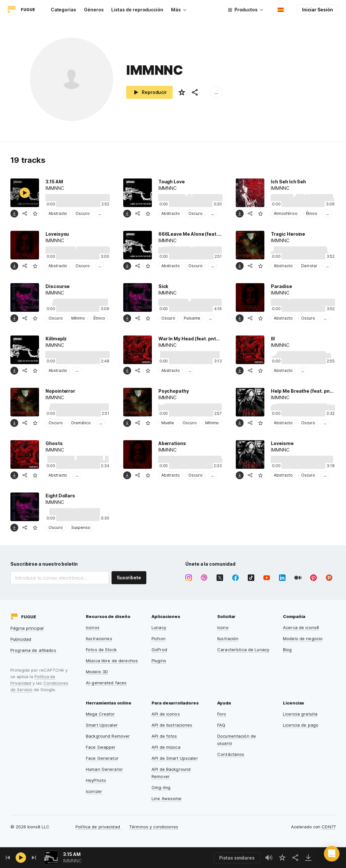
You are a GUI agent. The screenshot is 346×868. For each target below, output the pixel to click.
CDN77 (329, 827)
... (216, 92)
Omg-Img (161, 787)
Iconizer (94, 791)
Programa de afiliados (33, 650)
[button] (332, 854)
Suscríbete (129, 578)
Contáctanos (231, 754)
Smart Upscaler (102, 725)
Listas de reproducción (137, 10)
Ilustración (228, 638)
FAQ (221, 725)
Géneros (94, 10)
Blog (287, 650)
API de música (166, 747)
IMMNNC (72, 861)
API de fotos (164, 736)
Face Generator (102, 758)
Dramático (81, 423)
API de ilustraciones (172, 725)
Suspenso (81, 527)
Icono (223, 627)
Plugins (159, 661)
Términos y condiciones (154, 827)
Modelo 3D (97, 672)
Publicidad (21, 639)
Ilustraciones (99, 638)
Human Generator (104, 769)
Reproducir (149, 92)
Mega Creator (100, 714)
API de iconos (166, 714)
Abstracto (58, 213)
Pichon (159, 638)
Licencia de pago (301, 725)
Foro (222, 714)
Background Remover (108, 736)
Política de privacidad (98, 827)
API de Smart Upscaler (175, 758)
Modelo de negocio (303, 638)
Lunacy (159, 627)
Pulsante (192, 318)
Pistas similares (237, 858)
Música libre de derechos (112, 661)
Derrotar (309, 266)
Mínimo (78, 318)
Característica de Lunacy (243, 650)
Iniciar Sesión (318, 10)
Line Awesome (167, 798)
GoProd (159, 650)
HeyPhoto (96, 780)
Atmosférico (286, 213)
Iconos (93, 627)
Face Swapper (101, 747)
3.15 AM (72, 854)
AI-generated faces (106, 683)
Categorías (63, 10)
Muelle (168, 423)
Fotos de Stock (101, 650)
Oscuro (83, 213)
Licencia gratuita (300, 714)
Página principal (27, 628)
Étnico (312, 213)
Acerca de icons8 (301, 627)
